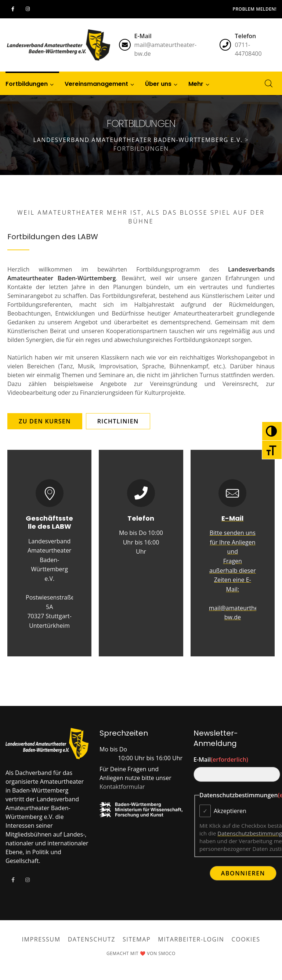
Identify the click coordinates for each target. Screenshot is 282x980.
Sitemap (137, 939)
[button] (196, 83)
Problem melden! (255, 9)
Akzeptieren (230, 811)
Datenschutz (92, 939)
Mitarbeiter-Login (191, 939)
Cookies (246, 939)
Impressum (41, 939)
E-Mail (221, 759)
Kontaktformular (122, 787)
